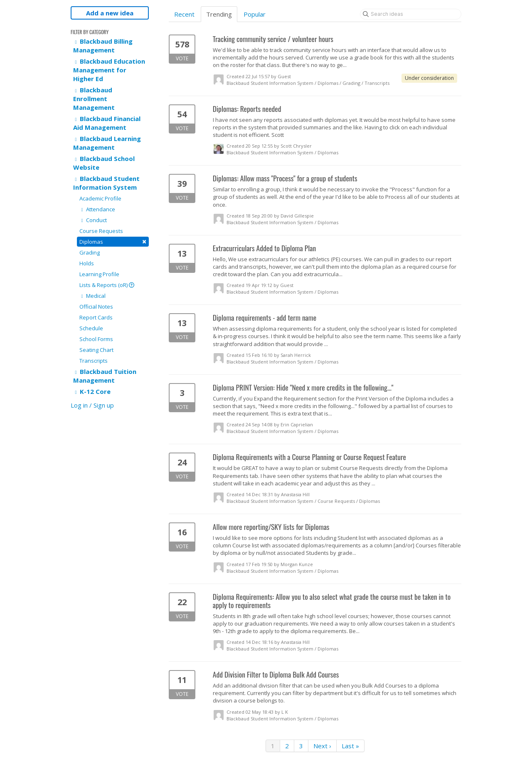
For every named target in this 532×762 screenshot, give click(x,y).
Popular (255, 14)
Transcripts (94, 361)
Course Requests (101, 231)
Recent (184, 14)
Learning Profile (99, 274)
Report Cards (96, 317)
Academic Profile (100, 198)
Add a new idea (110, 13)
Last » (350, 746)
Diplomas (113, 241)
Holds (87, 263)
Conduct (93, 220)
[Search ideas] (411, 14)
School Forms (96, 339)
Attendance (97, 209)
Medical (92, 296)
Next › (322, 746)
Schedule (91, 328)
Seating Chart (96, 350)
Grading (90, 252)
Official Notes (96, 307)
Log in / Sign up (92, 405)
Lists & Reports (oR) (107, 285)
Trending (219, 14)
